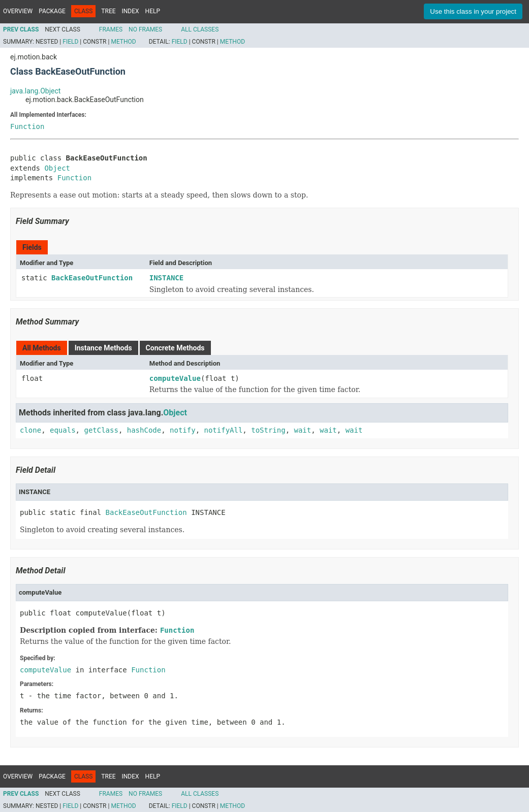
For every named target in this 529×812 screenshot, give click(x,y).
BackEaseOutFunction (92, 278)
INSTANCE (166, 278)
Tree (108, 11)
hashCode (144, 430)
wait (303, 430)
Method (123, 42)
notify (183, 430)
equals (63, 430)
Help (153, 11)
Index (131, 11)
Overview (18, 11)
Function (27, 126)
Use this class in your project (473, 11)
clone (30, 430)
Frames (111, 29)
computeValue (175, 378)
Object (57, 168)
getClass (101, 430)
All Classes (200, 29)
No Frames (145, 29)
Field (70, 42)
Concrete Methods (175, 348)
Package (52, 11)
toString (268, 430)
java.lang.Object (35, 91)
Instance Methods (103, 348)
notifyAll (223, 430)
